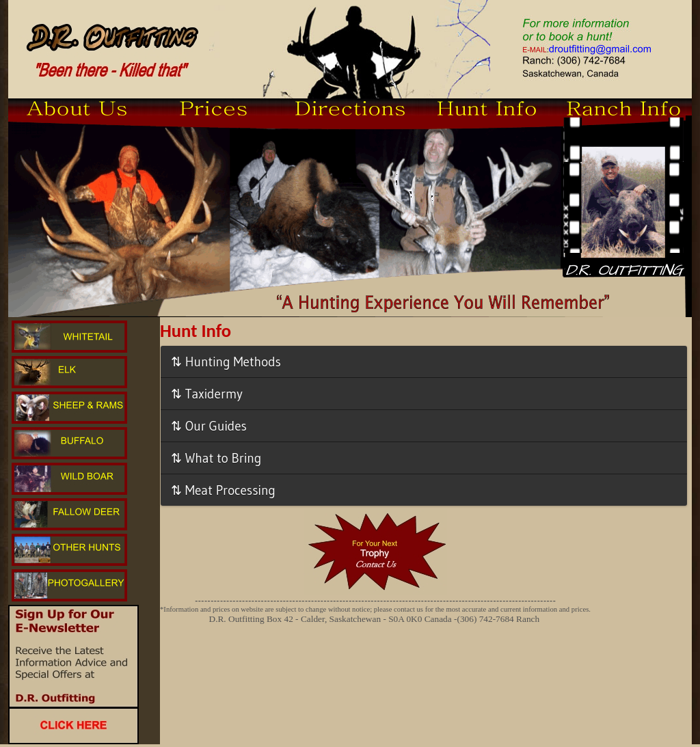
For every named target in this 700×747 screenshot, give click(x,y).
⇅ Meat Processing (223, 490)
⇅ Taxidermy (207, 394)
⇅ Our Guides (209, 426)
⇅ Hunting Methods (226, 362)
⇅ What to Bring (216, 458)
